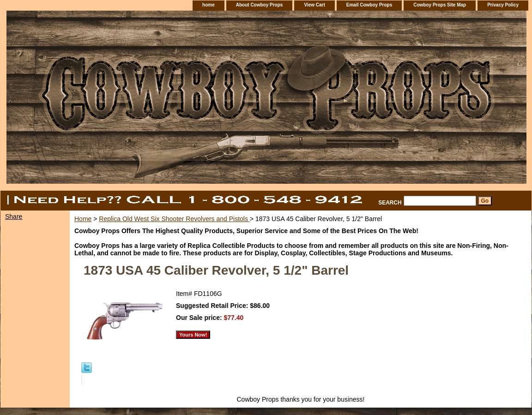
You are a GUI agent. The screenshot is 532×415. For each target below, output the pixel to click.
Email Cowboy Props (369, 5)
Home (83, 219)
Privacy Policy (503, 5)
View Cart (314, 5)
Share (14, 217)
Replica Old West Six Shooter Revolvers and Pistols (174, 219)
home (209, 5)
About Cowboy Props (260, 5)
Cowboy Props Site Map (440, 5)
